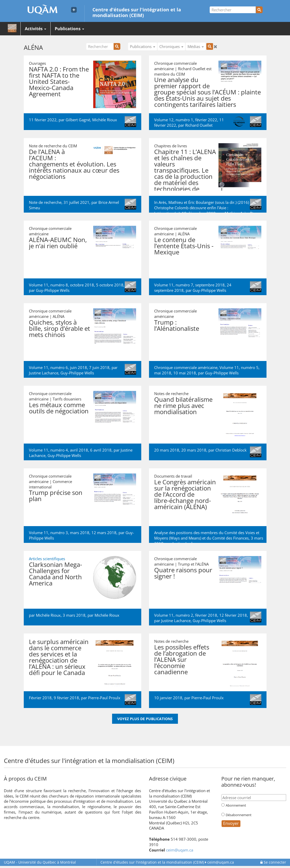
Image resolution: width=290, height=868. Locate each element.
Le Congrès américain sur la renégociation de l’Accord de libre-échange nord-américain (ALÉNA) (185, 494)
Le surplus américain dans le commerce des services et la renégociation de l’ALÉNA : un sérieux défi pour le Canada (59, 657)
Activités (36, 29)
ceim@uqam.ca (180, 850)
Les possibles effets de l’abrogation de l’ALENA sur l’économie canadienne (182, 659)
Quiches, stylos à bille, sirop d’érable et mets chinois (60, 328)
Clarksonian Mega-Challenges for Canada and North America (56, 574)
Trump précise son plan (56, 496)
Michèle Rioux (105, 120)
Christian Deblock (231, 450)
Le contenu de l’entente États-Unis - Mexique (184, 246)
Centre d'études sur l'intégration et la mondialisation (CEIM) (137, 12)
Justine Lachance (44, 373)
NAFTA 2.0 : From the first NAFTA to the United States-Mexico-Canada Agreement (59, 81)
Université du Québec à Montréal (40, 862)
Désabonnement (239, 815)
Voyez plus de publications (145, 719)
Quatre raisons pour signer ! (183, 573)
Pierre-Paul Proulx (104, 698)
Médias (196, 46)
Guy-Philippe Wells (53, 290)
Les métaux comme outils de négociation (59, 408)
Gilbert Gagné (78, 120)
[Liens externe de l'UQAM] (74, 10)
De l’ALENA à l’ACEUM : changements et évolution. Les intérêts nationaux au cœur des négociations (74, 164)
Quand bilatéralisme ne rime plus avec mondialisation (183, 405)
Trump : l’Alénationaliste (177, 325)
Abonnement (236, 805)
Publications (69, 29)
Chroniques (171, 46)
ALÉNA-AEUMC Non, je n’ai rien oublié (58, 243)
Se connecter (273, 862)
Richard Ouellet (199, 125)
